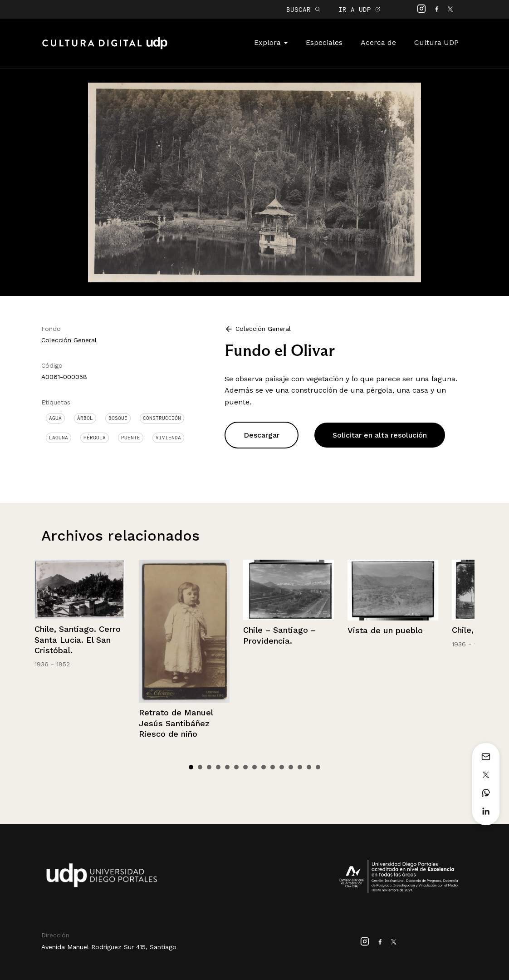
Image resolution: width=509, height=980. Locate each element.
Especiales (324, 42)
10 (273, 767)
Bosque (118, 418)
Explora (271, 42)
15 (318, 767)
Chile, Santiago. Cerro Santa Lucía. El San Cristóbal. (78, 640)
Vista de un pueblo (385, 630)
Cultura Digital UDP (105, 48)
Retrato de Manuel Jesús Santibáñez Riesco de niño (176, 723)
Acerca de (378, 42)
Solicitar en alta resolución (380, 435)
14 (309, 767)
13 (300, 767)
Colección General (69, 340)
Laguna (59, 438)
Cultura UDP (436, 42)
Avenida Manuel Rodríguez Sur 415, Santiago (109, 947)
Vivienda (168, 438)
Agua (55, 418)
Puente (131, 438)
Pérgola (95, 438)
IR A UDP (360, 9)
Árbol (85, 418)
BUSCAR (303, 9)
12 (291, 767)
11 (282, 767)
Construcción (162, 418)
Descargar (262, 435)
